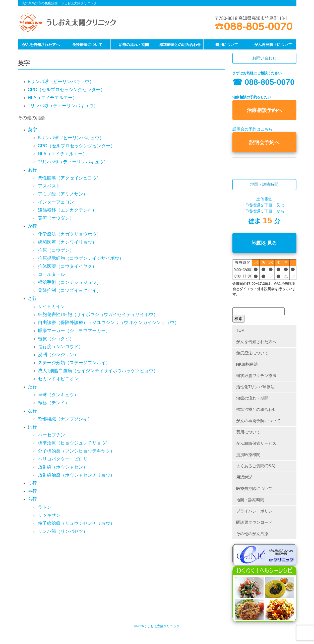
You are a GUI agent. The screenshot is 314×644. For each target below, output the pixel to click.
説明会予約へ (264, 142)
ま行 (32, 483)
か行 (32, 226)
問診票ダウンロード (254, 522)
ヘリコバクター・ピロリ (63, 459)
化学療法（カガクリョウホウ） (70, 234)
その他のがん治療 (252, 534)
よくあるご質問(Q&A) (256, 466)
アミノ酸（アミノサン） (63, 194)
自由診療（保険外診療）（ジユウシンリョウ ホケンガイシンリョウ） (109, 323)
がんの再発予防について (258, 421)
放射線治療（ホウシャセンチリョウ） (76, 475)
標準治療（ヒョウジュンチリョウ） (74, 443)
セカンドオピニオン (58, 379)
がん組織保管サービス (256, 443)
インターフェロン (56, 202)
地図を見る (264, 243)
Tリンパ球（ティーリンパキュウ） (63, 106)
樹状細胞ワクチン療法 (256, 376)
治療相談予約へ (264, 110)
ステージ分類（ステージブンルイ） (74, 363)
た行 (32, 387)
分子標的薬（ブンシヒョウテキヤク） (76, 451)
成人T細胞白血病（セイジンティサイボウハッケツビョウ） (98, 371)
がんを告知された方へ (41, 45)
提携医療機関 (248, 455)
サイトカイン (51, 306)
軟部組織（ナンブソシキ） (65, 419)
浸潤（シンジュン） (58, 355)
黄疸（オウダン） (56, 218)
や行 (32, 491)
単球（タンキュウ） (58, 395)
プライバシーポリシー (256, 511)
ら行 (32, 499)
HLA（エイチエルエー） (52, 98)
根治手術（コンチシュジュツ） (70, 282)
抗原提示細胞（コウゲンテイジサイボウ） (81, 258)
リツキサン (49, 515)
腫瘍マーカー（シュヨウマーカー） (74, 331)
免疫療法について (87, 45)
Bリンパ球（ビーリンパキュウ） (61, 82)
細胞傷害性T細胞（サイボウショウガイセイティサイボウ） (98, 314)
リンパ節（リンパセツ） (63, 531)
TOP (240, 330)
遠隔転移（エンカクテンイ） (67, 210)
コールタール (51, 274)
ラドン (45, 507)
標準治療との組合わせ (256, 409)
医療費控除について (254, 489)
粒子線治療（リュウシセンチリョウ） (76, 523)
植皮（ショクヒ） (56, 339)
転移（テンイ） (54, 403)
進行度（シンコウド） (60, 347)
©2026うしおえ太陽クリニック (157, 626)
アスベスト (49, 186)
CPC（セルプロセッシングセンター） (66, 90)
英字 (32, 130)
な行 (32, 411)
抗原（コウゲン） (56, 250)
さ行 (32, 298)
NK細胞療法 (247, 364)
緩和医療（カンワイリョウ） (67, 242)
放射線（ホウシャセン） (63, 467)
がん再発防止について (273, 45)
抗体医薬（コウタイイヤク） (67, 266)
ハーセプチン (51, 435)
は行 (32, 427)
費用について (227, 45)
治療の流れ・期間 (134, 45)
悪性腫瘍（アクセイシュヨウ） (70, 178)
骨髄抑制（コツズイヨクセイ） (70, 290)
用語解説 (244, 477)
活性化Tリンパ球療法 (256, 387)
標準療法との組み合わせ (180, 45)
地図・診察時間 (250, 500)
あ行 (32, 170)
